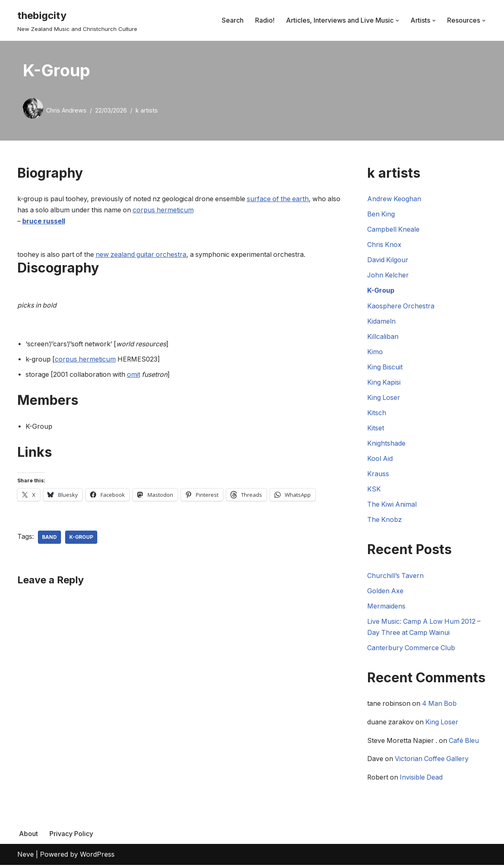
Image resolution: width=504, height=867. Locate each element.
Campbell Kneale (394, 230)
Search (233, 20)
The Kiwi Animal (392, 505)
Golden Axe (386, 592)
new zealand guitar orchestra (144, 255)
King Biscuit (385, 367)
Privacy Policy (71, 835)
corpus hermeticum (182, 210)
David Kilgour (388, 260)
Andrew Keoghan (394, 199)
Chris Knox (384, 245)
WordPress (97, 856)
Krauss (378, 475)
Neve (26, 856)
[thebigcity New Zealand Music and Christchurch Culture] (77, 20)
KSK (374, 490)
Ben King (381, 214)
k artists (147, 110)
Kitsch (377, 414)
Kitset (376, 429)
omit (135, 375)
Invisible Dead (423, 780)
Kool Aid (380, 460)
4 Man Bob (441, 705)
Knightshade (386, 444)
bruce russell (44, 221)
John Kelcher (388, 275)
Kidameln (381, 322)
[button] (397, 21)
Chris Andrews (66, 110)
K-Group (381, 291)
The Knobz (385, 521)
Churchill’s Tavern (396, 577)
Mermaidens (386, 607)
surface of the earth (283, 199)
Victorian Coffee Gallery (433, 761)
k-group (81, 538)
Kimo (375, 352)
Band (49, 538)
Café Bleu (466, 742)
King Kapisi (384, 383)
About (28, 835)
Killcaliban (383, 337)
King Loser (384, 398)
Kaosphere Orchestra (401, 306)
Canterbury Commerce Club (411, 649)
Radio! (265, 20)
